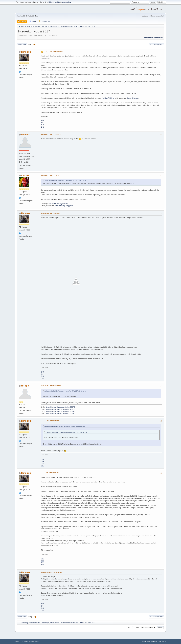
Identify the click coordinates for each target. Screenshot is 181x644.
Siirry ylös (22, 617)
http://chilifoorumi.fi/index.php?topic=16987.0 (60, 409)
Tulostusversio (157, 45)
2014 (43, 123)
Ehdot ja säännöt (152, 641)
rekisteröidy (67, 2)
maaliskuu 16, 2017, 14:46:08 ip (51, 175)
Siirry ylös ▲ (162, 641)
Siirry (130, 628)
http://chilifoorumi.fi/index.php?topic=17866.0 (60, 413)
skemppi (25, 386)
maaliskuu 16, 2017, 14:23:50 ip (51, 134)
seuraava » (159, 37)
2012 (43, 127)
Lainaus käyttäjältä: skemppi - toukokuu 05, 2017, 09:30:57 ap (65, 426)
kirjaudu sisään (54, 2)
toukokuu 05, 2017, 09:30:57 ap (51, 386)
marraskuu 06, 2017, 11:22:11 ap (51, 572)
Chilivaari (26, 175)
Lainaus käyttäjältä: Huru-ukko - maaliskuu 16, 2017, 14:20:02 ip (65, 181)
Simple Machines (34, 641)
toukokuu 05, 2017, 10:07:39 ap (51, 421)
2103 (43, 125)
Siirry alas (22, 45)
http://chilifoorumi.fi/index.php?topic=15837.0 (60, 407)
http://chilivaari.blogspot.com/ (59, 204)
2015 (43, 121)
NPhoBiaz (26, 135)
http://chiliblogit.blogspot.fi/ (64, 206)
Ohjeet (144, 641)
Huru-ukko (26, 52)
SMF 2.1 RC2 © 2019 (22, 641)
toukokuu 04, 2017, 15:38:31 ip (51, 213)
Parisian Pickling (108, 98)
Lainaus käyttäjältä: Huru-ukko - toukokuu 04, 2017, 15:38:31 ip (65, 391)
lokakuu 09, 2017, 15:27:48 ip (50, 473)
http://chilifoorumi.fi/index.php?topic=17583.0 (60, 411)
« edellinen (148, 37)
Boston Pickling (132, 98)
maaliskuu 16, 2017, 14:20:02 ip (53, 52)
